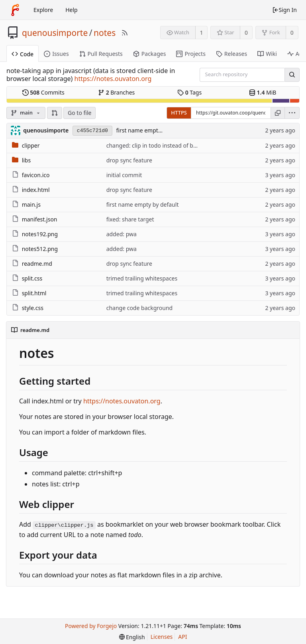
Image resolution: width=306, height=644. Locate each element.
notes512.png (40, 249)
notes (105, 33)
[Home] (15, 10)
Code (23, 54)
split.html (34, 293)
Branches (116, 92)
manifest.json (40, 219)
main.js (31, 204)
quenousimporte (55, 33)
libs (26, 160)
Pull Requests (101, 54)
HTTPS (179, 113)
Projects (191, 54)
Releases (231, 54)
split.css (32, 278)
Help (72, 10)
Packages (150, 54)
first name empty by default (152, 130)
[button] (55, 113)
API (182, 637)
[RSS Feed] (125, 33)
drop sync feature (129, 160)
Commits (43, 92)
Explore (43, 10)
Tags (189, 92)
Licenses (162, 637)
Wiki (267, 54)
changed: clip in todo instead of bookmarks (163, 145)
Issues (56, 54)
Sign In (284, 10)
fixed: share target (130, 219)
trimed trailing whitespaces (142, 278)
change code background (140, 308)
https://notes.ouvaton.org (113, 79)
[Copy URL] (278, 113)
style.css (33, 308)
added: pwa (122, 234)
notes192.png (40, 234)
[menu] (292, 113)
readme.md (37, 264)
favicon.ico (36, 175)
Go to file (79, 113)
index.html (36, 190)
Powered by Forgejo (91, 626)
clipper (31, 145)
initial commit (124, 175)
